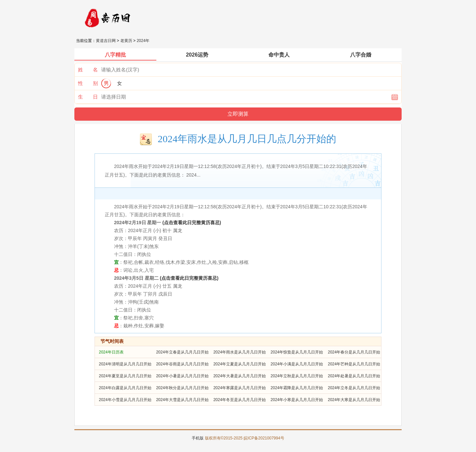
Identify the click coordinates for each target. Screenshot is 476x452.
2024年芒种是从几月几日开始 (354, 364)
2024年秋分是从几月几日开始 (182, 388)
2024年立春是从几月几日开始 (182, 352)
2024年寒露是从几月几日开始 (239, 388)
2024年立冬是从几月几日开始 (354, 388)
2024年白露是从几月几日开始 (125, 388)
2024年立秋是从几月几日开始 (297, 376)
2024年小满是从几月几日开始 (297, 364)
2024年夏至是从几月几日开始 (125, 376)
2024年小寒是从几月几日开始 (297, 400)
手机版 (198, 438)
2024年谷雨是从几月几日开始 (182, 364)
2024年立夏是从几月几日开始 (239, 364)
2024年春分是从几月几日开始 (354, 352)
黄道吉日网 (106, 41)
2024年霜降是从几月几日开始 (297, 388)
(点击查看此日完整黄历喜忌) (192, 223)
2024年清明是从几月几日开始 (125, 364)
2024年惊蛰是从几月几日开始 (297, 352)
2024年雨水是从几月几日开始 (239, 352)
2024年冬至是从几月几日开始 (239, 400)
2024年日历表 (111, 352)
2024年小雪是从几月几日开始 (125, 400)
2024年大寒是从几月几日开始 (354, 400)
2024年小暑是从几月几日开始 (182, 376)
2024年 (143, 41)
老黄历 (126, 41)
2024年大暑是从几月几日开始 (239, 376)
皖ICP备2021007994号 (264, 438)
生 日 (88, 97)
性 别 (88, 83)
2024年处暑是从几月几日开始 (354, 376)
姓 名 (88, 70)
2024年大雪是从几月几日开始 (182, 400)
